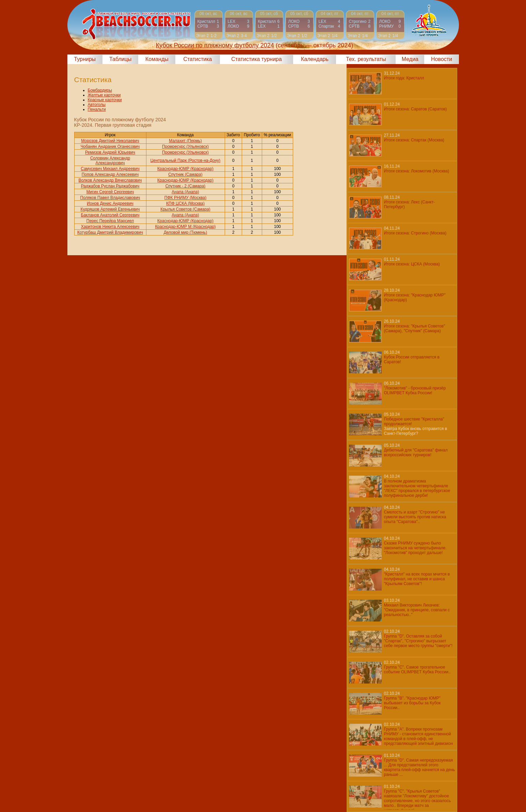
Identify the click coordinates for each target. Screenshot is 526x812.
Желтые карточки (104, 95)
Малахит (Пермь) (185, 141)
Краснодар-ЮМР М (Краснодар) (185, 227)
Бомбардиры (100, 90)
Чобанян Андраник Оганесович (110, 147)
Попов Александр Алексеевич (110, 174)
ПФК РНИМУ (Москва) (185, 198)
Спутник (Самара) (185, 174)
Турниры (85, 59)
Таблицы (120, 59)
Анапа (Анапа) (185, 192)
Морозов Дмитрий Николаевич (110, 141)
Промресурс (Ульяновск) (185, 147)
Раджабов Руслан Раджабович (110, 186)
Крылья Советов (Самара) (185, 209)
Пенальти (97, 109)
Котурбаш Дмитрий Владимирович (110, 232)
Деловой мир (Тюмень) (186, 232)
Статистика (197, 59)
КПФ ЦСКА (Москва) (185, 203)
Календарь (315, 59)
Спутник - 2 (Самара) (186, 186)
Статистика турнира (256, 59)
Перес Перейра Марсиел (110, 221)
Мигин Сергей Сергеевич (110, 192)
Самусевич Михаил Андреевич (110, 169)
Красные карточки (105, 100)
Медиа (410, 59)
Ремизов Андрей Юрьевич (110, 152)
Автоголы (97, 105)
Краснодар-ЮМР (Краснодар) (185, 169)
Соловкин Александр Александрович (110, 160)
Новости (442, 59)
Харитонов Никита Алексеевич (110, 227)
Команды (157, 59)
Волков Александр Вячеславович (110, 180)
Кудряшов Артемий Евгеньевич (110, 209)
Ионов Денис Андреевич (110, 203)
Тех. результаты (366, 59)
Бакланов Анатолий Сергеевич (110, 215)
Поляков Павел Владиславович (110, 198)
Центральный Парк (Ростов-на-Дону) (186, 160)
